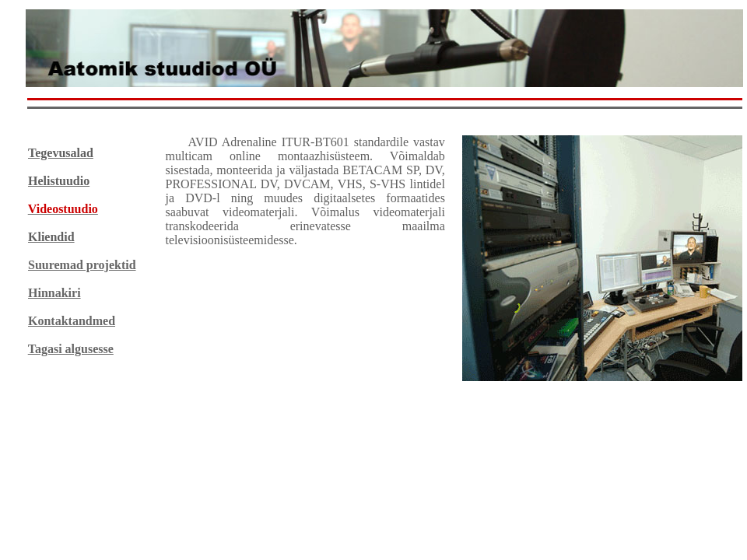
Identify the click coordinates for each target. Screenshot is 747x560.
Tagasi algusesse (71, 349)
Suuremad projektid (82, 265)
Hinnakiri (54, 293)
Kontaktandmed (72, 321)
